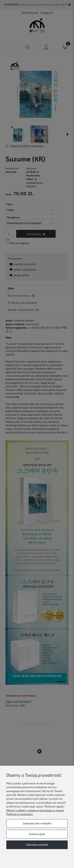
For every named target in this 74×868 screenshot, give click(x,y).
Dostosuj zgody (37, 834)
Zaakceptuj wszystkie (37, 845)
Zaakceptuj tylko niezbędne (37, 824)
